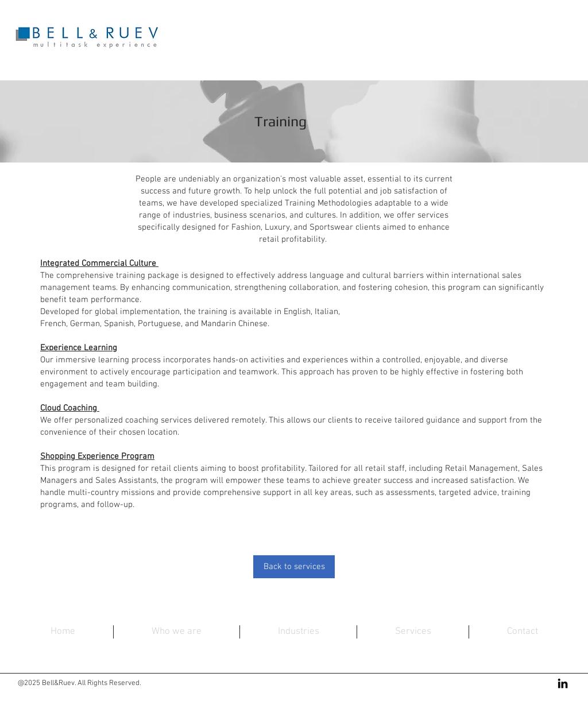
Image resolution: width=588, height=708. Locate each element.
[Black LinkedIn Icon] (563, 683)
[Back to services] (294, 567)
